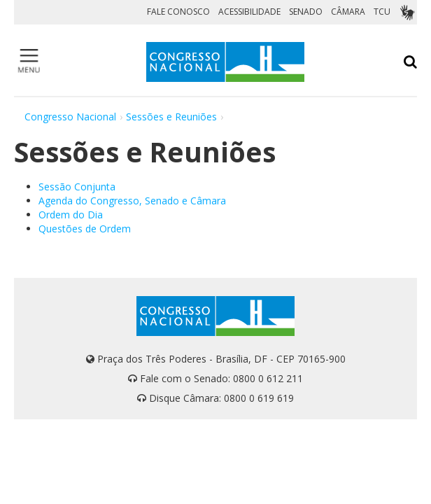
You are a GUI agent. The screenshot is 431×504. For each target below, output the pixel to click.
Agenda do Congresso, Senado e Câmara (132, 201)
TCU (382, 12)
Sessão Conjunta (77, 187)
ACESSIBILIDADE (249, 12)
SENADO (306, 12)
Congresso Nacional (70, 117)
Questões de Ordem (85, 229)
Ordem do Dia (71, 215)
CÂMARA (348, 12)
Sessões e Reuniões (171, 117)
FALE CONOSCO (178, 12)
